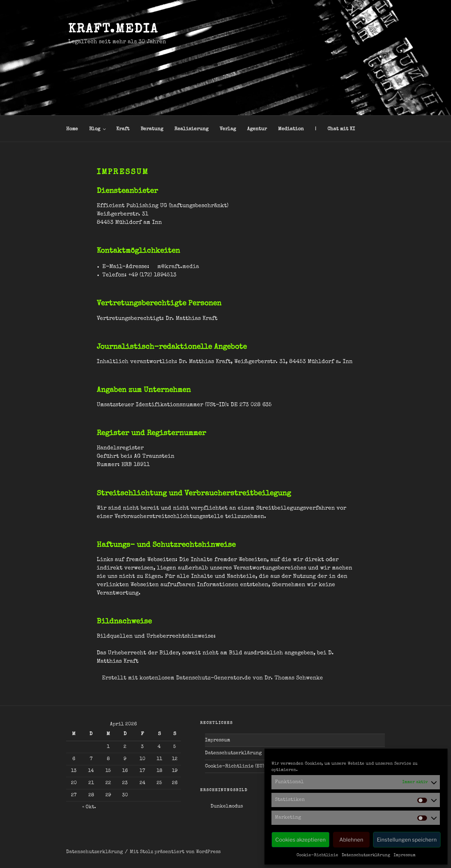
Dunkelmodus (227, 806)
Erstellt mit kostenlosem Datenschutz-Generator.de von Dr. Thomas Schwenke (212, 678)
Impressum (405, 855)
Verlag (228, 129)
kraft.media (113, 30)
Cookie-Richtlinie (317, 855)
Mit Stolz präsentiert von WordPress (175, 852)
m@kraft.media (178, 267)
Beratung (152, 129)
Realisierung (191, 129)
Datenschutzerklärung (366, 855)
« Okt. (89, 807)
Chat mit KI (341, 129)
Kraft (123, 129)
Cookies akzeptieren (300, 840)
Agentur (257, 129)
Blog (98, 129)
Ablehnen (351, 840)
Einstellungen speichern (407, 840)
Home (72, 129)
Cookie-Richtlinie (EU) (235, 766)
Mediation (291, 129)
